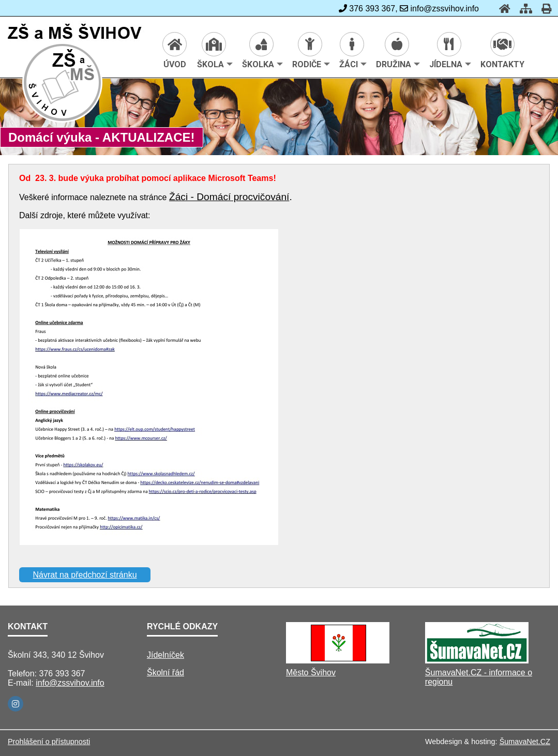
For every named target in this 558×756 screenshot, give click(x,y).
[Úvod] (502, 9)
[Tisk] (543, 9)
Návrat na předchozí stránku (85, 575)
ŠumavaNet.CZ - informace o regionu (479, 677)
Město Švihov (311, 672)
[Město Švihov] (338, 661)
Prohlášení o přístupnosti (49, 742)
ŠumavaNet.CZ (525, 742)
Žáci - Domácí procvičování (229, 197)
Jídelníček (165, 655)
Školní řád (165, 672)
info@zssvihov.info (70, 683)
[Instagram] (16, 704)
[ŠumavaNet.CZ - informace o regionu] (477, 661)
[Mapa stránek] (523, 9)
